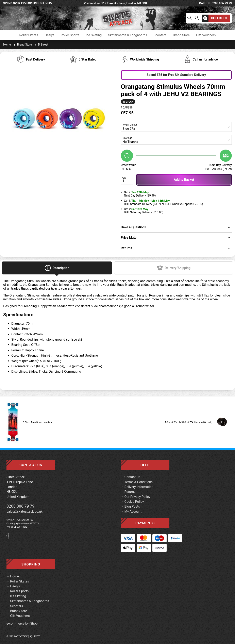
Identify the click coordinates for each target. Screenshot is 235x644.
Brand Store (181, 35)
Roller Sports (70, 35)
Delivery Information (139, 487)
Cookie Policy (134, 502)
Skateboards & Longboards (128, 35)
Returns (130, 492)
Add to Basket (184, 180)
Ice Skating (94, 35)
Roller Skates (29, 35)
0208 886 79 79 (21, 506)
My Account (133, 512)
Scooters (160, 35)
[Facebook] (9, 538)
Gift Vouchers (206, 35)
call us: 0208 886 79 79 (215, 3)
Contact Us (132, 477)
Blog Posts (132, 506)
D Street (41, 45)
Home (7, 45)
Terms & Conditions (139, 482)
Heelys (49, 35)
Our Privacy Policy (137, 497)
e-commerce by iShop (22, 624)
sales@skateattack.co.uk (24, 512)
